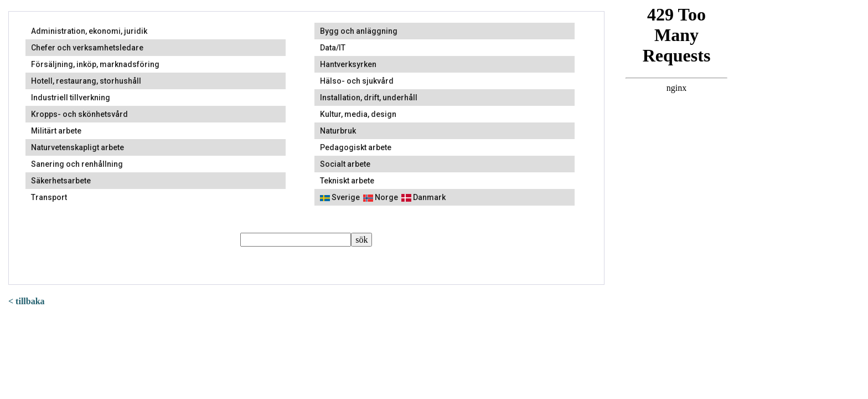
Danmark (423, 197)
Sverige (340, 197)
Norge (381, 197)
